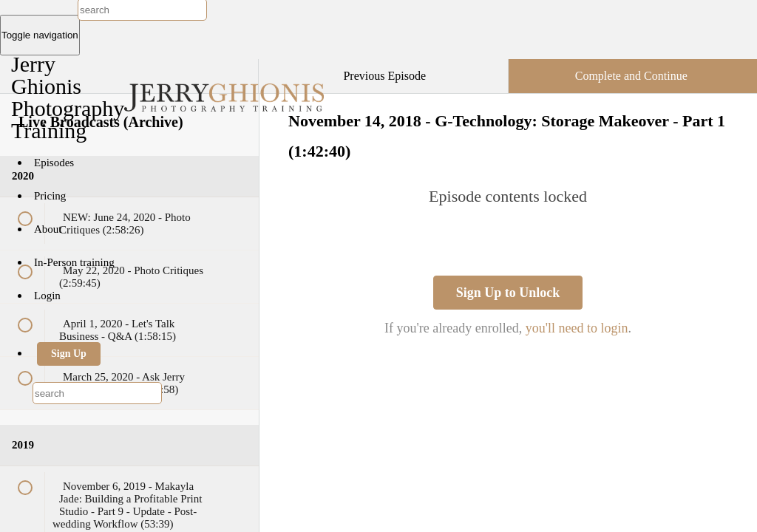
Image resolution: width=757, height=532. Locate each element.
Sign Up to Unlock (508, 293)
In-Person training (74, 262)
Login (47, 296)
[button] (232, 66)
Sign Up (69, 354)
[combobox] (97, 393)
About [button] (49, 229)
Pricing (50, 196)
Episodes (54, 163)
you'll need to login (577, 328)
